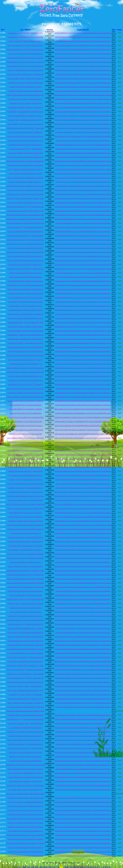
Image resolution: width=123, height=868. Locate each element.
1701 (53, 867)
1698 (41, 867)
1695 (29, 867)
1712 (99, 867)
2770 (104, 867)
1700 (49, 867)
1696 (33, 867)
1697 (37, 867)
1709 (86, 867)
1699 (45, 867)
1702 (57, 867)
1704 (66, 867)
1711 (95, 867)
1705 (70, 867)
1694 (24, 867)
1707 (78, 867)
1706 (74, 867)
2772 (109, 867)
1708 (82, 867)
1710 (90, 867)
